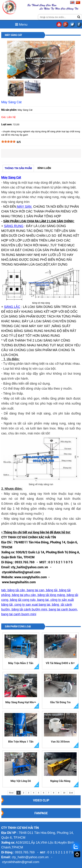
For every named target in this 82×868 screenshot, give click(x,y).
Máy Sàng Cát (11, 177)
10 (64, 793)
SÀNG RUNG (14, 226)
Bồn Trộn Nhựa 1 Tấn (21, 742)
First (11, 793)
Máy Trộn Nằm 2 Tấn (21, 663)
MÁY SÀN (24, 207)
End (71, 793)
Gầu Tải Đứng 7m (60, 702)
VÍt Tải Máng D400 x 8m (60, 663)
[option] (16, 88)
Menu (21, 24)
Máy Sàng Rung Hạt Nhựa (21, 702)
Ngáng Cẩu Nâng (60, 781)
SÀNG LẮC (12, 307)
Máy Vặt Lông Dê (21, 781)
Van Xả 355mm (60, 742)
